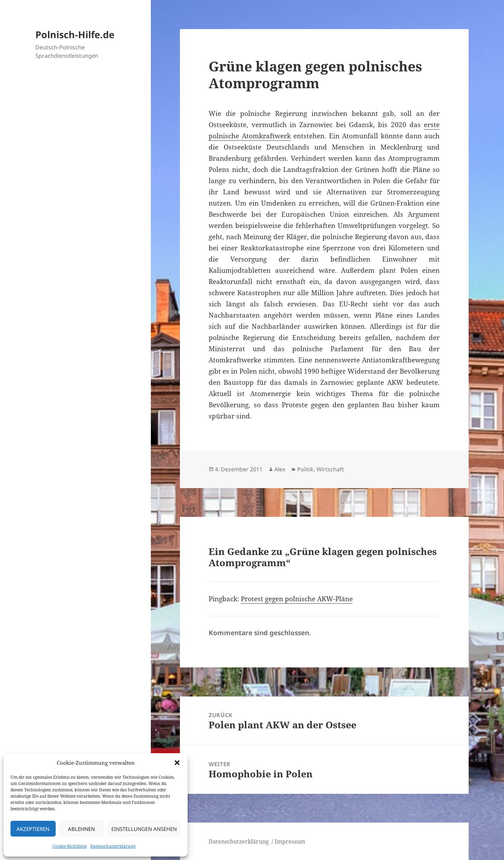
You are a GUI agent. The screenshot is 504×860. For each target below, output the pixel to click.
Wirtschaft (330, 469)
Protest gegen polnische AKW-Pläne (297, 599)
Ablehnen (81, 829)
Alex (280, 469)
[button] (177, 763)
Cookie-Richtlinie (70, 846)
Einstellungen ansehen (144, 829)
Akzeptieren (33, 829)
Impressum (290, 841)
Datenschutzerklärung (113, 846)
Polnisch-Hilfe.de (75, 34)
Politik (305, 469)
